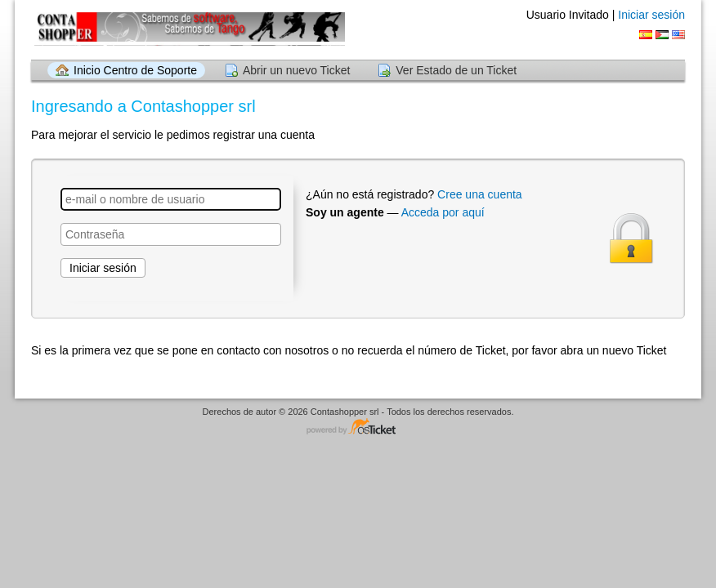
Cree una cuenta (480, 194)
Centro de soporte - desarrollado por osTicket (358, 428)
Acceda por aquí (443, 212)
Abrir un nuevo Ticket (297, 70)
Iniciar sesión (651, 15)
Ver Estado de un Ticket (456, 70)
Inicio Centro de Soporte (135, 70)
